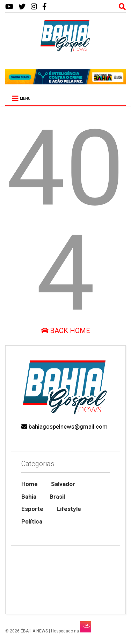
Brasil (57, 497)
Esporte (32, 509)
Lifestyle (69, 509)
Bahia (29, 497)
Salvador (63, 484)
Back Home (66, 331)
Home (30, 484)
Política (32, 521)
